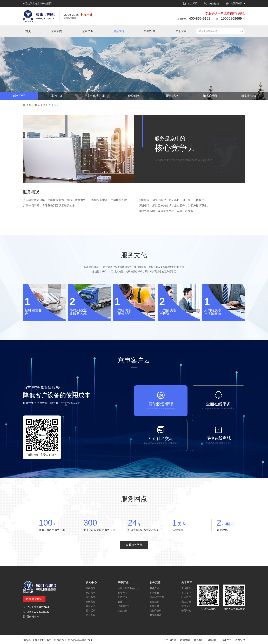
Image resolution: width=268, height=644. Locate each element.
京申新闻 (57, 31)
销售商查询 (211, 96)
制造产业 (122, 597)
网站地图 (185, 640)
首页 (28, 31)
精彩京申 (91, 593)
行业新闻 (91, 597)
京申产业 (88, 31)
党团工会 (186, 602)
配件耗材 (172, 96)
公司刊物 (186, 611)
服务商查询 (249, 96)
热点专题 (91, 615)
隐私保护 (213, 640)
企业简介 (186, 588)
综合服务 (122, 611)
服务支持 (119, 31)
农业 (120, 602)
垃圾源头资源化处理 (128, 588)
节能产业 (122, 593)
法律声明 (226, 640)
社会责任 (186, 597)
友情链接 (240, 640)
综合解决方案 (96, 96)
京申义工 (186, 606)
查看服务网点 (134, 545)
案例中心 (57, 96)
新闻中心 (91, 582)
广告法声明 (170, 640)
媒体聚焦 (91, 602)
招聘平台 (150, 31)
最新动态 (91, 606)
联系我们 (199, 640)
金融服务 (134, 96)
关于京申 (181, 31)
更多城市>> (33, 616)
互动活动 (91, 611)
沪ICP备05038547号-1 (80, 640)
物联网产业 (124, 606)
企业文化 (186, 593)
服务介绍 (19, 96)
